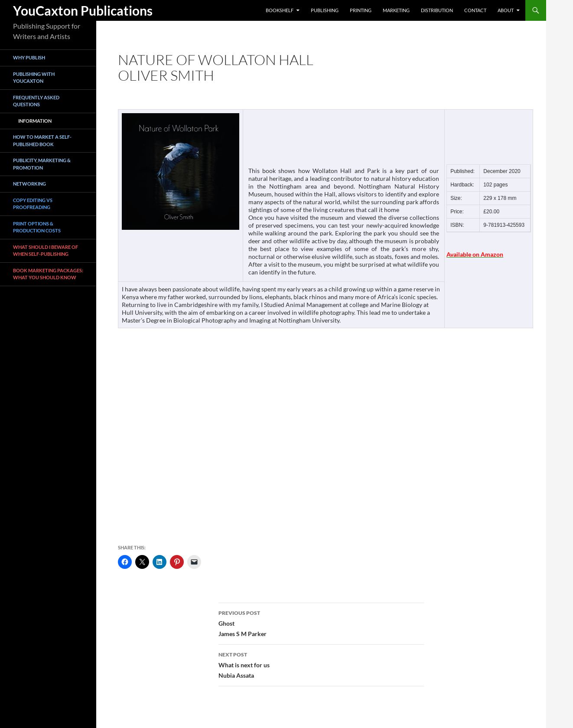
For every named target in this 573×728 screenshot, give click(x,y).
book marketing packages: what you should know (48, 274)
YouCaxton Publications (83, 10)
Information (35, 121)
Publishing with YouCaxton (34, 78)
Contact (475, 10)
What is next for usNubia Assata (321, 664)
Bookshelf (280, 10)
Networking (29, 184)
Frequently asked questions (36, 101)
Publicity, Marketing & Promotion (42, 164)
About (506, 10)
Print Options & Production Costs (37, 227)
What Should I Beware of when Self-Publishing (46, 251)
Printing (361, 10)
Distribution (437, 10)
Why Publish (29, 57)
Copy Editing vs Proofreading (33, 204)
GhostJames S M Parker (321, 623)
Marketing (396, 10)
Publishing (325, 10)
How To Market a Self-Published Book (42, 140)
